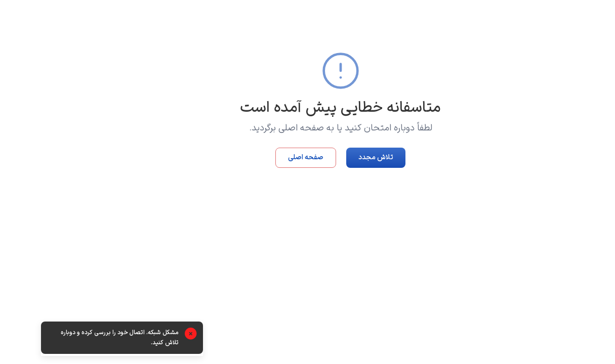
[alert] (89, 339)
